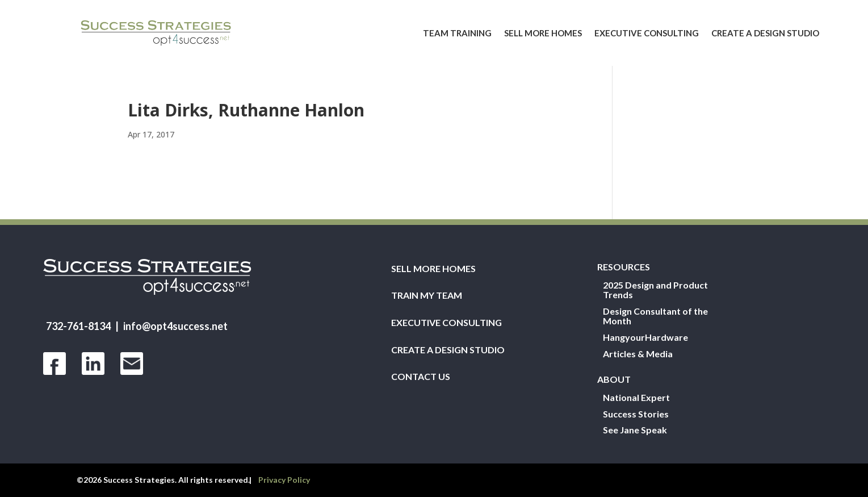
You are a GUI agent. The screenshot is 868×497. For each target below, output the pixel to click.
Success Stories (636, 414)
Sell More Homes (543, 33)
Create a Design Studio (765, 33)
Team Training (457, 33)
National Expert (636, 398)
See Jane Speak (635, 430)
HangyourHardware (645, 337)
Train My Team (427, 295)
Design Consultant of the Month (655, 316)
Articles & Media (638, 354)
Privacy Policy (284, 480)
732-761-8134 (78, 326)
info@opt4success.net (175, 326)
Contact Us (421, 377)
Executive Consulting (647, 33)
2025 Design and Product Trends (655, 290)
